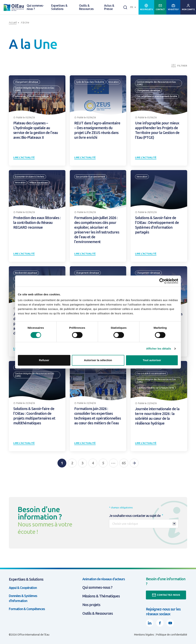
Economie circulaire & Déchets (30, 177)
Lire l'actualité (24, 157)
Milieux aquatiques (39, 182)
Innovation (20, 96)
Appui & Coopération (23, 588)
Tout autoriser (152, 360)
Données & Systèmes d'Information (23, 598)
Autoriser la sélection (98, 360)
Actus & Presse (109, 7)
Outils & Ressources (86, 7)
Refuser (44, 360)
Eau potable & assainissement (91, 177)
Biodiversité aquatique (26, 273)
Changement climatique (27, 82)
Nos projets (91, 605)
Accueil (13, 22)
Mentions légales (144, 635)
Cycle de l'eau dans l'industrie (90, 82)
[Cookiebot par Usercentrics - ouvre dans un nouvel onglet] (162, 281)
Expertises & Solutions (59, 7)
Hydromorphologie (39, 96)
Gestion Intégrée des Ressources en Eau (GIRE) (34, 89)
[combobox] (134, 7)
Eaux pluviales (144, 394)
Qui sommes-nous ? (35, 7)
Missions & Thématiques (101, 596)
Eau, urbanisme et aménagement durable (157, 96)
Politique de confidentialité (172, 635)
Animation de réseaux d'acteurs (104, 579)
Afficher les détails (159, 349)
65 (124, 463)
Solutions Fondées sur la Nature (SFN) (155, 388)
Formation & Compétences (27, 609)
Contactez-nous (166, 595)
